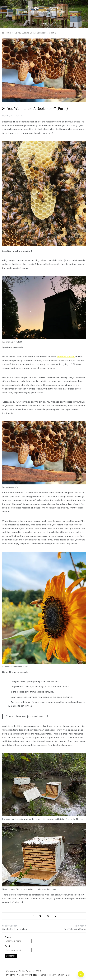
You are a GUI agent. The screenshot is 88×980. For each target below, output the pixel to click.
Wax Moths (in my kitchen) (15, 929)
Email (8, 946)
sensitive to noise (66, 357)
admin (21, 116)
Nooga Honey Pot (44, 8)
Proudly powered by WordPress (22, 975)
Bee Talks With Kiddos (75, 929)
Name (8, 937)
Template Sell (63, 975)
